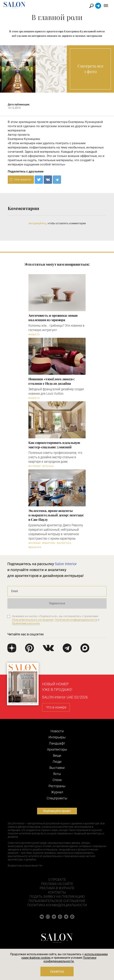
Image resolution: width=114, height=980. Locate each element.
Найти (92, 6)
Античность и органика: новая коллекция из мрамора (53, 318)
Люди (57, 762)
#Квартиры (49, 543)
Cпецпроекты (57, 798)
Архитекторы (57, 749)
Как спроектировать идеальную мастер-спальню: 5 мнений (54, 445)
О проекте (57, 880)
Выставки (57, 768)
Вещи (57, 755)
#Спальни (48, 466)
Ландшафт (57, 743)
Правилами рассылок (26, 623)
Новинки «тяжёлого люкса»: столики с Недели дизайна (52, 381)
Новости (57, 731)
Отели (57, 780)
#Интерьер (34, 466)
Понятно (57, 972)
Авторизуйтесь (37, 223)
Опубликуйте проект (57, 811)
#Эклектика (64, 543)
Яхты (57, 774)
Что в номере (56, 707)
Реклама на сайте (57, 884)
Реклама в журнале (57, 888)
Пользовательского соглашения (33, 620)
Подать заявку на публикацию (57, 897)
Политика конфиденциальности (57, 905)
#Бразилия (35, 547)
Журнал (57, 792)
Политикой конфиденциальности (76, 620)
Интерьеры (57, 737)
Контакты (57, 892)
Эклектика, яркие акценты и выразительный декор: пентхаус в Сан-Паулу (56, 515)
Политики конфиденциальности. (70, 959)
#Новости (34, 335)
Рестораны (57, 786)
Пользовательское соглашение (57, 901)
